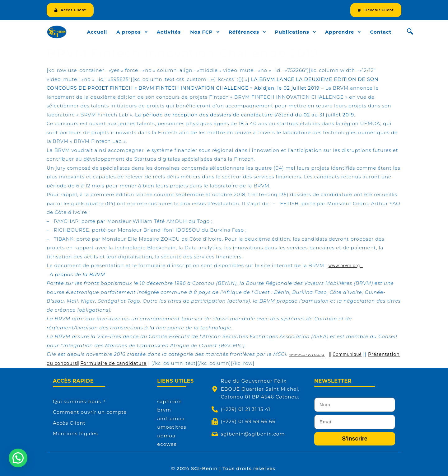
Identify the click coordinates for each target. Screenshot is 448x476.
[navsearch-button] (410, 32)
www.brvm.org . (346, 266)
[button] (18, 458)
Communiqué (347, 354)
